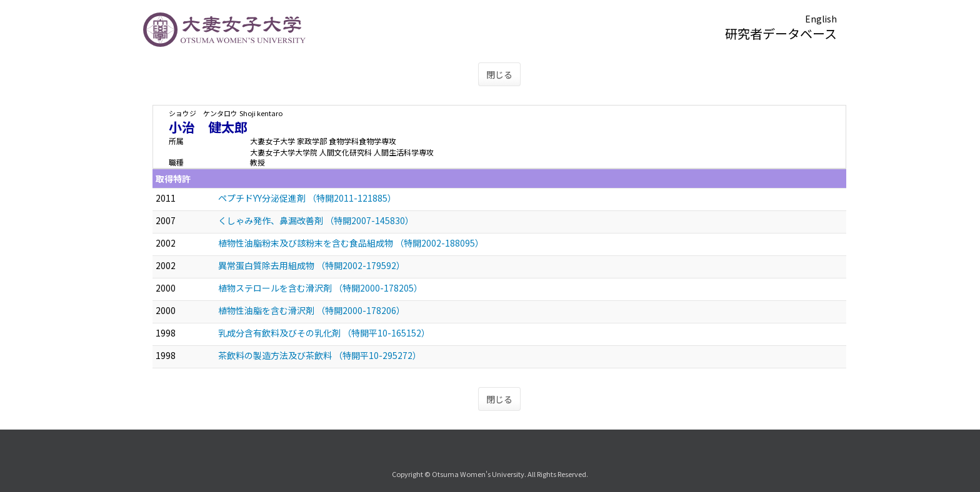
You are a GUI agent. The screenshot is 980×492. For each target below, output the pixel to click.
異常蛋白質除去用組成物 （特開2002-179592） (312, 265)
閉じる (499, 74)
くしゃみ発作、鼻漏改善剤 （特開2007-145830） (316, 220)
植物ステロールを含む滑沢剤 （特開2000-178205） (320, 288)
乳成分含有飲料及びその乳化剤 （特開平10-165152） (324, 333)
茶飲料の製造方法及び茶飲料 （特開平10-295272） (320, 355)
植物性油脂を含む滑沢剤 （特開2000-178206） (312, 310)
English (821, 19)
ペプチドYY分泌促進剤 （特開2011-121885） (307, 198)
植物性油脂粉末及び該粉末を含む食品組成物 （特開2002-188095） (351, 243)
